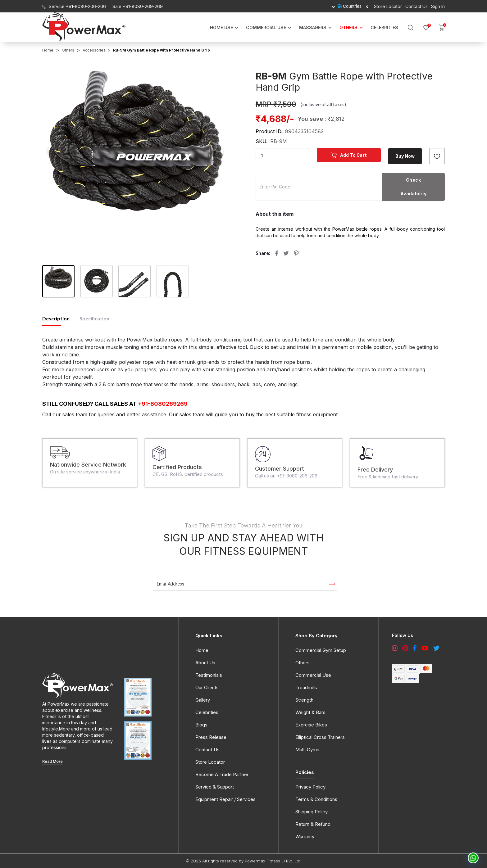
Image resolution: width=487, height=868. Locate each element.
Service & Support (215, 787)
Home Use (221, 27)
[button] (136, 141)
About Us (205, 663)
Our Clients (207, 687)
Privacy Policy (310, 787)
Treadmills (306, 687)
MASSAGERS (313, 27)
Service (74, 6)
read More (52, 761)
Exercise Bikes (311, 725)
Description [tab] (56, 318)
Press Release (211, 737)
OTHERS (348, 27)
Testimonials (209, 675)
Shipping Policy (312, 812)
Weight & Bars (310, 712)
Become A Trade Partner (222, 774)
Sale (138, 6)
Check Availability (414, 187)
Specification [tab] (94, 318)
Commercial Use (266, 27)
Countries (350, 6)
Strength (304, 700)
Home (48, 50)
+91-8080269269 (163, 404)
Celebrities (384, 27)
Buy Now (405, 156)
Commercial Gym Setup (321, 650)
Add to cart (349, 155)
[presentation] (53, 150)
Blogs (201, 725)
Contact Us (416, 6)
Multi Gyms (307, 750)
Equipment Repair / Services (225, 799)
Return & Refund (313, 824)
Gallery (203, 700)
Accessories (94, 50)
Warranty (305, 836)
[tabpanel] (243, 362)
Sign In (438, 6)
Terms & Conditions (316, 799)
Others (68, 50)
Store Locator (383, 6)
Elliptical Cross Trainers (320, 737)
